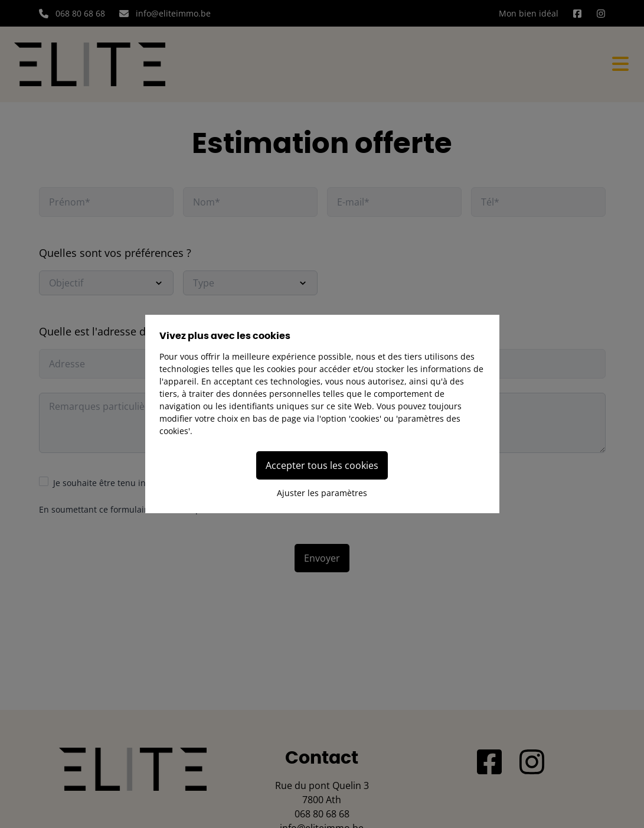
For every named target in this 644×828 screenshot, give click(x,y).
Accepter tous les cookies (322, 465)
